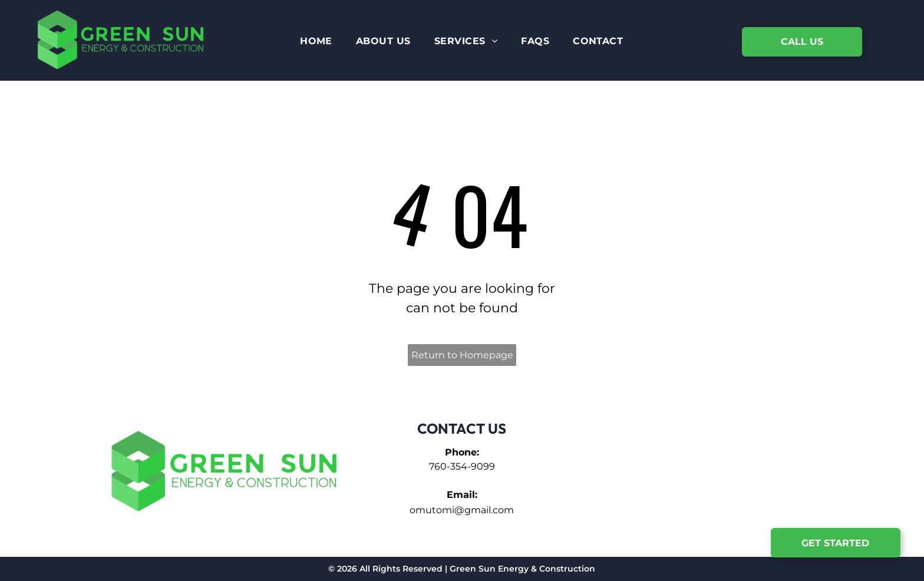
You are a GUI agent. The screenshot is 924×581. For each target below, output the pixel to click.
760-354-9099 (462, 466)
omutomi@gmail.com (462, 510)
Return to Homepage (462, 355)
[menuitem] (316, 41)
